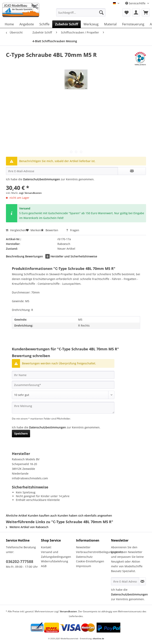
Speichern (21, 433)
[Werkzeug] (91, 24)
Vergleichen (16, 230)
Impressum (84, 566)
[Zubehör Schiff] (66, 24)
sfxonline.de (98, 638)
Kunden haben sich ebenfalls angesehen (85, 515)
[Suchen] (101, 12)
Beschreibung (15, 256)
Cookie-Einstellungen (90, 561)
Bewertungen (38, 256)
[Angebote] (27, 24)
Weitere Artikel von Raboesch (27, 527)
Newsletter (83, 547)
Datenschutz (84, 557)
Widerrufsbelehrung (55, 561)
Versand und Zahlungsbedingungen (56, 554)
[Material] (110, 24)
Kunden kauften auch (42, 515)
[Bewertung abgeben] (63, 395)
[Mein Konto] (136, 12)
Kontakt (46, 547)
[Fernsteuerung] (133, 24)
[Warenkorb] (146, 12)
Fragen (73, 230)
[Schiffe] (44, 24)
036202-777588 (20, 562)
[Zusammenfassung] (63, 385)
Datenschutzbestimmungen (42, 179)
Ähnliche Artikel (17, 515)
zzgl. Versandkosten (30, 193)
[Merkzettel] (126, 12)
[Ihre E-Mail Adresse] (125, 581)
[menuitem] (81, 14)
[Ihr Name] (63, 375)
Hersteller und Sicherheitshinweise (74, 256)
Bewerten (50, 230)
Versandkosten (68, 611)
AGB (44, 566)
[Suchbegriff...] (81, 12)
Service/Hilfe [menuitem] (136, 3)
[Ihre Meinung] (63, 408)
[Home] (9, 24)
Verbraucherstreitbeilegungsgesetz (93, 552)
